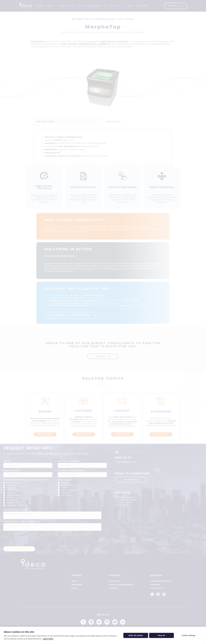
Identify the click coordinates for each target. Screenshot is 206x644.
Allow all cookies (136, 635)
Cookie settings (188, 635)
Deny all (161, 635)
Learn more (48, 639)
